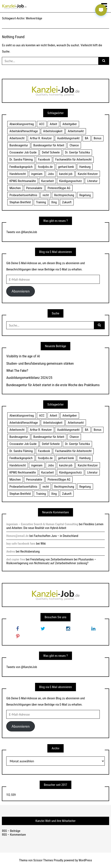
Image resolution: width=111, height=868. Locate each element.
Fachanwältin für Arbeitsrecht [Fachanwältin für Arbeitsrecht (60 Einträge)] (73, 160)
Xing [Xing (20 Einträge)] (54, 202)
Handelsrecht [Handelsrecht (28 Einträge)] (18, 174)
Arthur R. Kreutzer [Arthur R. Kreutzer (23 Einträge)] (41, 138)
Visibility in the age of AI (23, 356)
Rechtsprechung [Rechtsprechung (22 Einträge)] (64, 195)
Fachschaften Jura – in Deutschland (56, 536)
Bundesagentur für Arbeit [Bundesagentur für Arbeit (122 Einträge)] (49, 145)
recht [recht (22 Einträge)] (46, 195)
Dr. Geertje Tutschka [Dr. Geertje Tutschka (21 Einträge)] (77, 152)
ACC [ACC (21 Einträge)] (42, 124)
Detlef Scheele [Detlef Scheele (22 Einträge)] (51, 152)
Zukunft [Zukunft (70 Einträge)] (67, 202)
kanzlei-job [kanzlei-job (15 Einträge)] (66, 174)
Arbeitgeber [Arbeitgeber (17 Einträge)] (70, 124)
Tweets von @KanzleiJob (22, 232)
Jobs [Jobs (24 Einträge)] (51, 174)
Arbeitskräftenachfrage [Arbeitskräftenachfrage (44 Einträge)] (24, 131)
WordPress (85, 860)
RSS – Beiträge (11, 831)
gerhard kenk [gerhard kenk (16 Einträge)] (66, 167)
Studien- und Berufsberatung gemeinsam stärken (40, 363)
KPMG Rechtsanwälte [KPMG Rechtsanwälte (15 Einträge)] (23, 181)
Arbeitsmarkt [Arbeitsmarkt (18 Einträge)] (76, 131)
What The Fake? (17, 371)
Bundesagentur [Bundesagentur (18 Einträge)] (19, 145)
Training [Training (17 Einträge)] (41, 202)
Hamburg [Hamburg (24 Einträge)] (85, 167)
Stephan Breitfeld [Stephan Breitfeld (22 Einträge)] (20, 202)
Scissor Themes (43, 860)
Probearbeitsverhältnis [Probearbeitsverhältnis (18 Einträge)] (23, 195)
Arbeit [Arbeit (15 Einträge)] (53, 124)
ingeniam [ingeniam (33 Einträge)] (37, 174)
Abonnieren (21, 291)
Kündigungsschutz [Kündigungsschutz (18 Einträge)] (70, 181)
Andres (11, 551)
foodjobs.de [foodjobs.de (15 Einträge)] (45, 167)
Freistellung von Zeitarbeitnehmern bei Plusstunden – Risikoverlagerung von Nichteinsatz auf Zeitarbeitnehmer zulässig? (51, 561)
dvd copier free (16, 559)
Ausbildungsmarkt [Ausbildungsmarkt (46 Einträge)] (68, 138)
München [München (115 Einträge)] (15, 188)
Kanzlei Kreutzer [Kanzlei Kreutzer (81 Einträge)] (88, 174)
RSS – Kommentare (14, 835)
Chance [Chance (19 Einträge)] (74, 145)
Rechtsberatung (30, 551)
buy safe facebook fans (21, 544)
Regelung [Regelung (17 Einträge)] (85, 195)
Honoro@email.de (17, 536)
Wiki (43, 544)
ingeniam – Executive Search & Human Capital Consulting (42, 524)
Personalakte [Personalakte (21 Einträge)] (34, 188)
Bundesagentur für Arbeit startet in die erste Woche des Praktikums (53, 385)
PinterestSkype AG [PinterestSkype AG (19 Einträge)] (59, 188)
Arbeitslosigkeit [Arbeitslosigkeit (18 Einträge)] (53, 131)
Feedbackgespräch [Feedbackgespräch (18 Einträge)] (21, 167)
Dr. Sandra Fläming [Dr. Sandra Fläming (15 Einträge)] (21, 160)
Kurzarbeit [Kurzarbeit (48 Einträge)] (48, 181)
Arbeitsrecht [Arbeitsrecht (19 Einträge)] (17, 138)
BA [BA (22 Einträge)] (87, 138)
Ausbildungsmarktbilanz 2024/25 (29, 378)
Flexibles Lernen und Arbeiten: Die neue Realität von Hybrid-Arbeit (55, 526)
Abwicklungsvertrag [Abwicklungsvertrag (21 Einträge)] (22, 124)
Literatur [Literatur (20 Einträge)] (92, 181)
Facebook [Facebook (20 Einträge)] (44, 160)
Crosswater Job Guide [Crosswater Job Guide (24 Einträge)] (23, 152)
